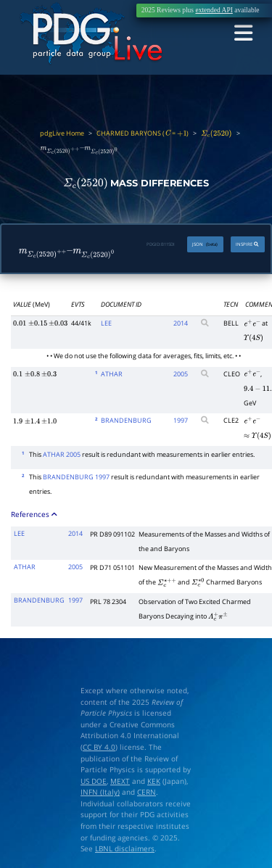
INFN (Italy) (100, 790)
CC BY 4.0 (99, 744)
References (34, 511)
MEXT (120, 778)
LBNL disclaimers (125, 846)
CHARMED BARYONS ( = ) (143, 133)
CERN (147, 790)
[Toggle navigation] (245, 33)
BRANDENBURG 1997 (76, 474)
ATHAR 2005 (62, 451)
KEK (154, 778)
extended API (214, 10)
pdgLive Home (62, 133)
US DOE (94, 778)
